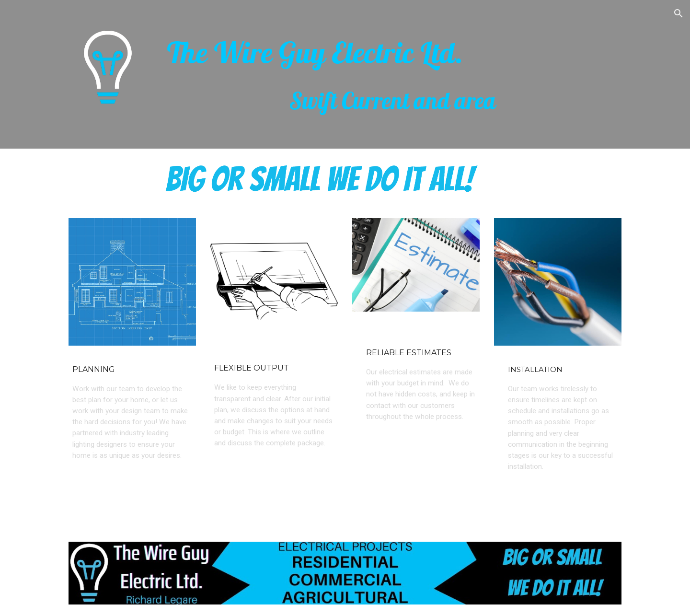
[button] (678, 13)
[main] (392, 75)
